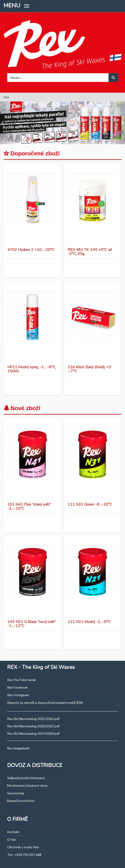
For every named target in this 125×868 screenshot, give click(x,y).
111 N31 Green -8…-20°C (90, 504)
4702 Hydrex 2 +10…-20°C (31, 250)
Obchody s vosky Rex (23, 847)
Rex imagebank (18, 748)
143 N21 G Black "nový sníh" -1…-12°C (32, 624)
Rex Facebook (17, 687)
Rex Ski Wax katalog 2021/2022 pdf (33, 719)
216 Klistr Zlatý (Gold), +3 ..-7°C (89, 369)
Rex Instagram (18, 695)
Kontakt (13, 832)
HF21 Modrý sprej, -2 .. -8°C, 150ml (32, 369)
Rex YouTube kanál (21, 680)
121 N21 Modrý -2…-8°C (89, 622)
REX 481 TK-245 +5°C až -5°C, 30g (90, 252)
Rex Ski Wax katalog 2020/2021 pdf (33, 726)
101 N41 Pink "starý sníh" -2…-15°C (29, 507)
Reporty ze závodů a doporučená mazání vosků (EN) (45, 703)
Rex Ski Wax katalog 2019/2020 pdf (33, 733)
